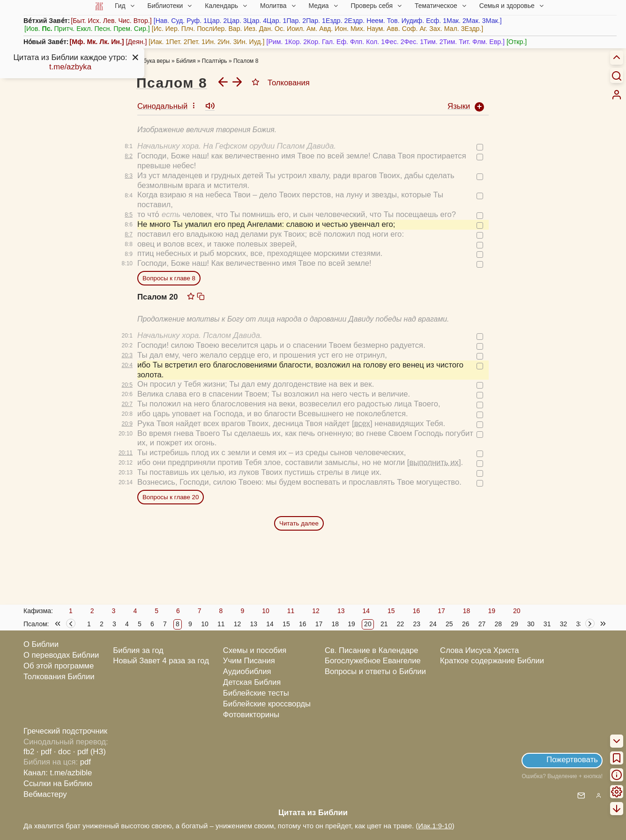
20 (517, 611)
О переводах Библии (61, 655)
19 (492, 611)
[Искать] (617, 75)
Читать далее (299, 523)
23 (417, 624)
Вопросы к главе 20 (171, 497)
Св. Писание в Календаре (372, 650)
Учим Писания (249, 661)
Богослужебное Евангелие (373, 661)
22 (401, 624)
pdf (86, 762)
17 (441, 611)
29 (514, 624)
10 (266, 611)
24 (433, 624)
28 (498, 624)
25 (449, 624)
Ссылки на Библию (58, 784)
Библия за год (138, 650)
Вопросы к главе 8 (169, 278)
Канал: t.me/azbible (58, 773)
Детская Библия (252, 682)
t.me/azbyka (70, 67)
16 (417, 611)
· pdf (44, 752)
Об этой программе (59, 666)
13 (341, 611)
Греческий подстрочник (65, 731)
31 (547, 624)
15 (391, 611)
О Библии (41, 644)
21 (384, 624)
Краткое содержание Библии (492, 661)
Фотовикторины (251, 715)
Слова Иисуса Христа (479, 650)
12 (316, 611)
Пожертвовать (572, 760)
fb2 (29, 752)
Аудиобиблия (247, 671)
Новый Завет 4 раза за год (161, 661)
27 (482, 624)
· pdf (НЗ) (89, 752)
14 (366, 611)
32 (564, 624)
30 (531, 624)
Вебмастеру (45, 794)
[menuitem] (617, 95)
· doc (62, 752)
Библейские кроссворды (267, 704)
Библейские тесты (256, 693)
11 (291, 611)
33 (580, 624)
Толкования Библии (59, 677)
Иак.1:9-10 (435, 826)
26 (466, 624)
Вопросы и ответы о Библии (375, 671)
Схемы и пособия (255, 650)
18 (467, 611)
